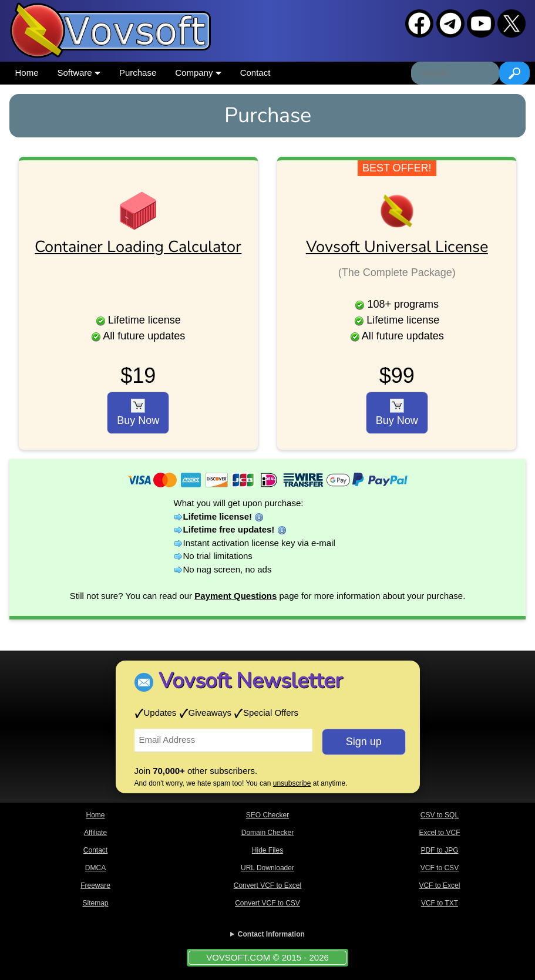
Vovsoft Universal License (397, 247)
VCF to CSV (440, 868)
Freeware (95, 885)
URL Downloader (267, 868)
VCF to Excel (439, 885)
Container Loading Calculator (138, 247)
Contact (255, 73)
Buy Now (138, 413)
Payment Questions (235, 596)
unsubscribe (292, 783)
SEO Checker (267, 815)
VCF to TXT (440, 903)
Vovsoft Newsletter (250, 681)
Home (27, 73)
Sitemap (95, 903)
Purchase (138, 73)
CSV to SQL (440, 815)
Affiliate (95, 833)
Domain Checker (267, 833)
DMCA (95, 868)
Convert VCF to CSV (267, 903)
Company (198, 73)
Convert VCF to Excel (267, 885)
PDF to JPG (439, 850)
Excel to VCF (439, 833)
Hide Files (267, 850)
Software (79, 73)
